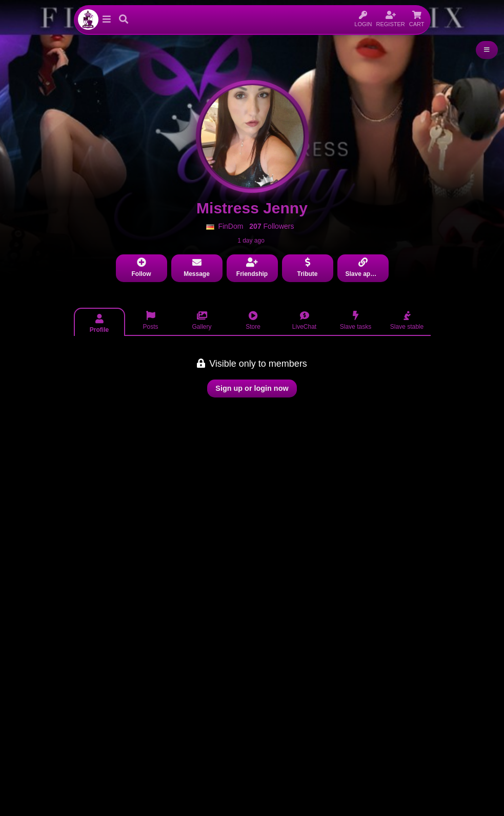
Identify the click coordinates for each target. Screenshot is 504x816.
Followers (271, 226)
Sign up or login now (252, 388)
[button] (107, 19)
